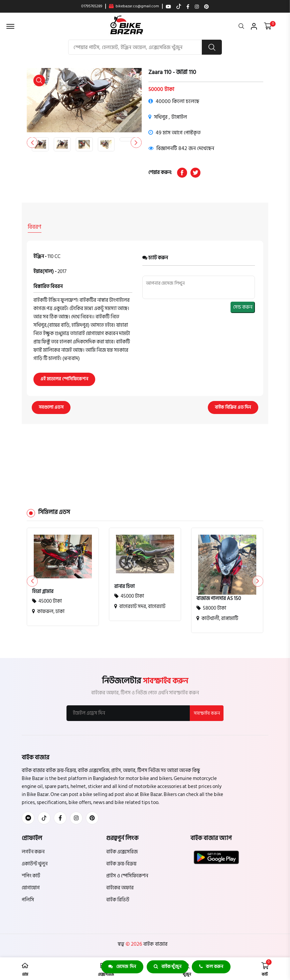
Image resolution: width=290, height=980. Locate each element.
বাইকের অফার (120, 887)
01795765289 (92, 6)
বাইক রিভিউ (118, 899)
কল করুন (212, 966)
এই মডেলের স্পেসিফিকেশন (65, 378)
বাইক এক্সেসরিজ (122, 851)
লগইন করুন (33, 851)
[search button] (212, 47)
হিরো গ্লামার (43, 591)
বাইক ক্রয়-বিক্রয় (121, 863)
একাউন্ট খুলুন (35, 863)
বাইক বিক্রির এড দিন (233, 406)
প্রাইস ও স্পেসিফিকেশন (127, 875)
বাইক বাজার (155, 943)
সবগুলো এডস (51, 406)
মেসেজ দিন (122, 966)
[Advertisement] (145, 454)
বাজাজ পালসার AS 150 (219, 598)
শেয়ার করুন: (160, 173)
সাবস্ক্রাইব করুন (206, 712)
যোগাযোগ (31, 887)
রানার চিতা (124, 586)
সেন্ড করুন (243, 306)
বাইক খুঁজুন (168, 966)
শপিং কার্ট (31, 875)
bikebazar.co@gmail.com (134, 6)
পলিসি (28, 899)
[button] (136, 143)
